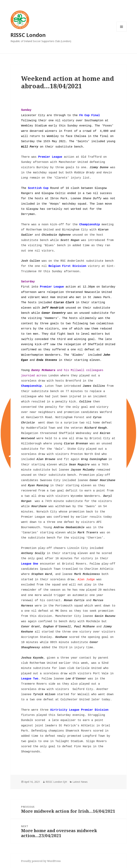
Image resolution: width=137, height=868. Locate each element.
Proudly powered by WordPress (41, 861)
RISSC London (28, 35)
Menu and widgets (122, 32)
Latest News (80, 782)
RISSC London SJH (56, 782)
